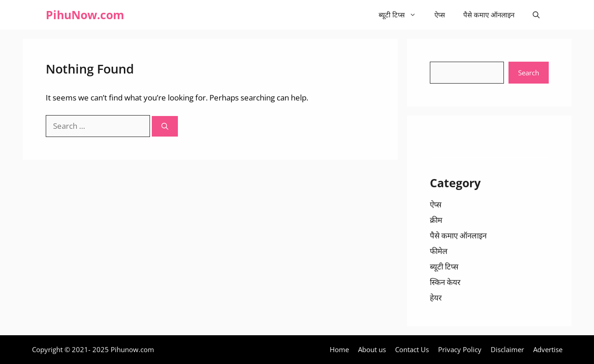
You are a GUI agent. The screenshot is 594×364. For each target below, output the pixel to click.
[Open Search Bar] (536, 15)
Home (339, 349)
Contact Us (412, 349)
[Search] (165, 126)
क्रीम (436, 220)
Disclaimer (507, 349)
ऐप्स (440, 15)
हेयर (436, 298)
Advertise (548, 349)
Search (529, 73)
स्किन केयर (445, 282)
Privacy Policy (460, 349)
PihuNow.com (85, 15)
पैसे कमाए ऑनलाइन (489, 15)
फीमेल (439, 251)
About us (372, 349)
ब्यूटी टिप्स (402, 15)
